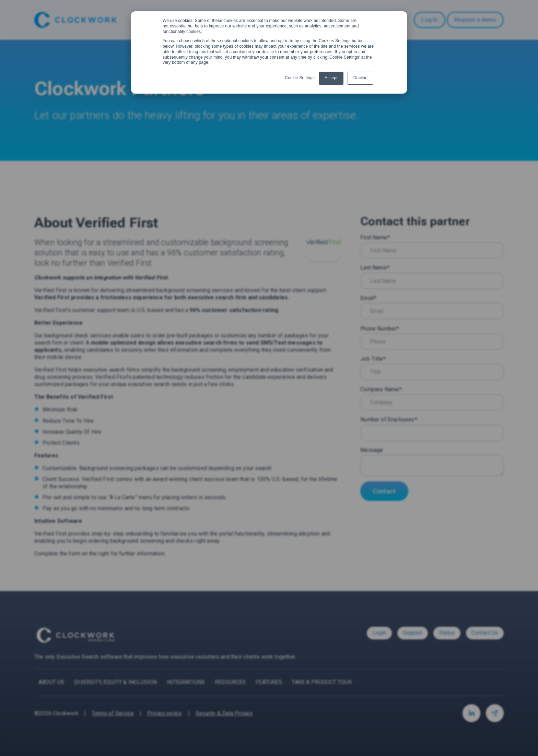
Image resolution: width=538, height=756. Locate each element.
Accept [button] (331, 78)
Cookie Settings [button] (300, 78)
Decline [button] (360, 78)
